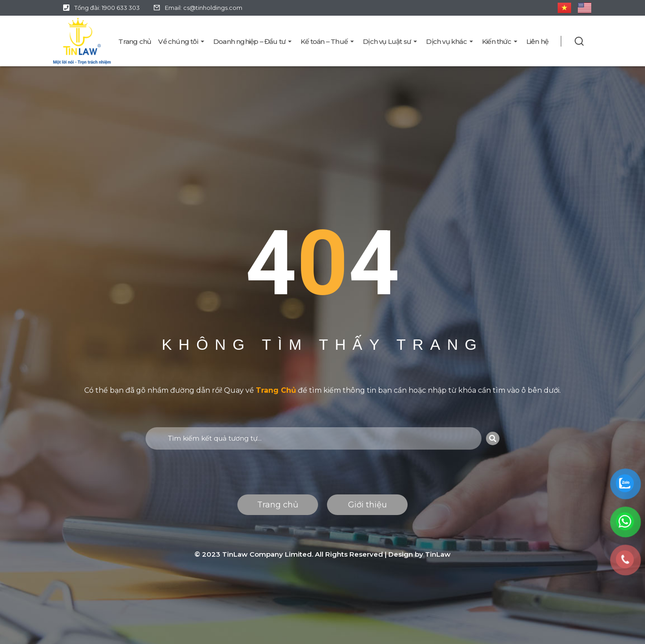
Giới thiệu (368, 505)
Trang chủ (278, 505)
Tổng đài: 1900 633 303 (107, 8)
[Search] (493, 438)
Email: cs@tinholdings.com (204, 8)
